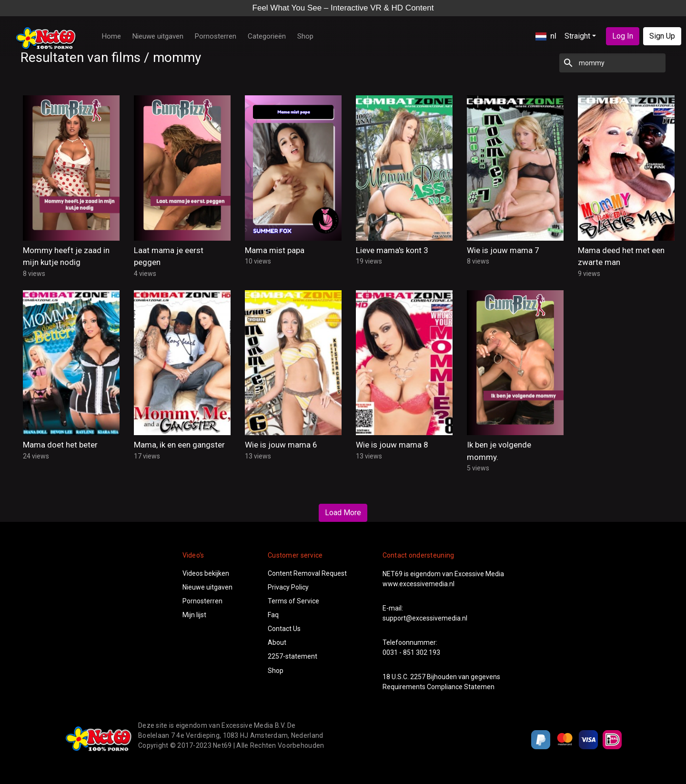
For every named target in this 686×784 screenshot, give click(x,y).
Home (111, 36)
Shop (305, 36)
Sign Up (662, 36)
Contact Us (284, 629)
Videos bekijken (206, 573)
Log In (623, 36)
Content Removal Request (307, 573)
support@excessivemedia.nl (425, 618)
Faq (273, 615)
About (277, 642)
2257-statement (293, 656)
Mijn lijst (194, 615)
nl (546, 36)
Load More (343, 513)
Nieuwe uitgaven (158, 36)
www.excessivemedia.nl (419, 584)
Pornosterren (216, 36)
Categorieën (267, 36)
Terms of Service (293, 601)
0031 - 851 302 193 (411, 652)
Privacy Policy (288, 587)
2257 (418, 677)
